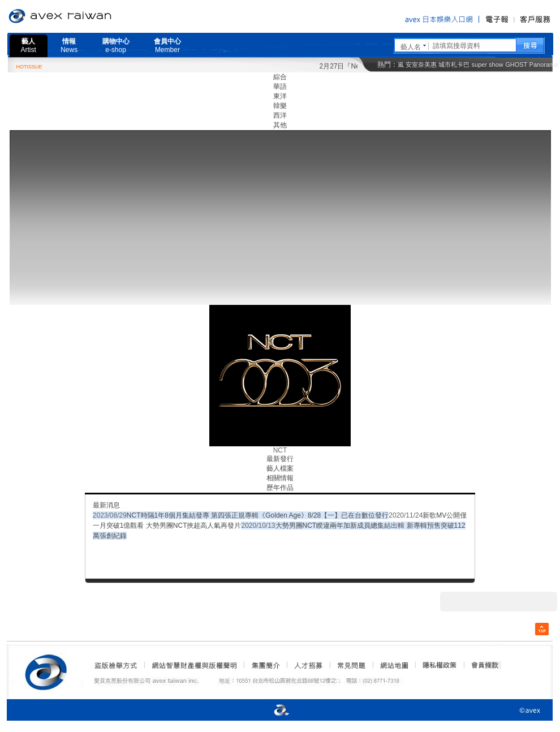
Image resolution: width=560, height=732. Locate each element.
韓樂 (280, 106)
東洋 (280, 96)
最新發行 (280, 459)
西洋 (280, 115)
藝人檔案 (280, 468)
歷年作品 (280, 488)
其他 (280, 125)
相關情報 (280, 478)
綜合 (280, 77)
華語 (280, 87)
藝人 (29, 46)
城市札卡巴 (454, 64)
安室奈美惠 (421, 64)
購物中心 (116, 46)
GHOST (516, 64)
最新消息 (106, 505)
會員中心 (167, 46)
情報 (69, 46)
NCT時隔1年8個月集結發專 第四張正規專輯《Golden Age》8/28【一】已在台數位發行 (258, 515)
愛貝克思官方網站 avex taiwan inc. (92, 16)
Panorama (544, 64)
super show (488, 64)
